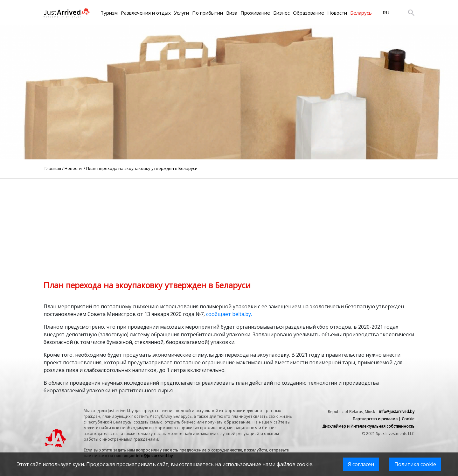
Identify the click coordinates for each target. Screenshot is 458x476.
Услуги (181, 13)
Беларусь (361, 13)
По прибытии (208, 13)
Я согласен (361, 464)
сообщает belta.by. (229, 314)
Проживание (255, 13)
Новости (337, 13)
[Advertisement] (229, 223)
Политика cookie (415, 464)
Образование (309, 13)
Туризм (109, 13)
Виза (232, 13)
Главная (53, 168)
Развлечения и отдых (146, 13)
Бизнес (281, 13)
